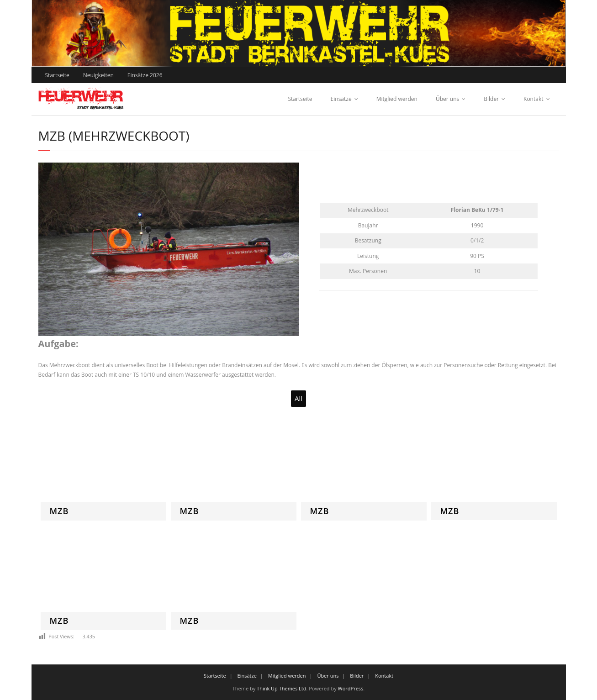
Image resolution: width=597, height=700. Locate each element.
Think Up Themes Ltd (281, 688)
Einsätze (341, 99)
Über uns (447, 99)
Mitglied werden (397, 99)
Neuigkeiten (98, 75)
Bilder (491, 99)
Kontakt (533, 99)
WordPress (351, 688)
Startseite (57, 75)
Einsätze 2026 (145, 75)
